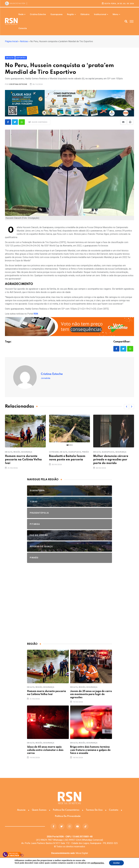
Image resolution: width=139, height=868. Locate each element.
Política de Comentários (66, 810)
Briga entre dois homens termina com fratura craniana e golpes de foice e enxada (90, 750)
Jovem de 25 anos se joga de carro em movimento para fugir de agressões (91, 694)
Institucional (100, 14)
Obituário (85, 14)
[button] (126, 407)
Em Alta (9, 452)
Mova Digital (70, 853)
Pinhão (85, 452)
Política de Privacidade (68, 816)
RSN (36, 314)
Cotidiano (54, 452)
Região (70, 14)
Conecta (23, 28)
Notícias (24, 41)
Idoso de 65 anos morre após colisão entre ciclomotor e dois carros (45, 750)
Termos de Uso (94, 810)
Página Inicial (11, 41)
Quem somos (39, 810)
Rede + (22, 14)
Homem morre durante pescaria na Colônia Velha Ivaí (23, 460)
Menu (115, 14)
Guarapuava (56, 14)
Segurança (27, 452)
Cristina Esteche (38, 14)
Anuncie (21, 810)
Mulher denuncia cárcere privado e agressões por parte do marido (111, 460)
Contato (114, 810)
